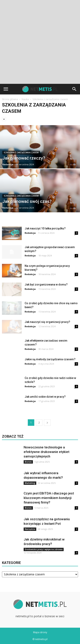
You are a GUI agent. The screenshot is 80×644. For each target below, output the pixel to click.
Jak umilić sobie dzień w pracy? (45, 397)
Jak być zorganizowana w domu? (46, 285)
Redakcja (8, 164)
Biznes (28, 462)
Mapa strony (40, 632)
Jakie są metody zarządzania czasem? (50, 359)
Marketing (30, 483)
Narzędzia (30, 529)
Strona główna (10, 99)
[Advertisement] (40, 42)
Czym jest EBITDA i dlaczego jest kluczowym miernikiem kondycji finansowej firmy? (49, 498)
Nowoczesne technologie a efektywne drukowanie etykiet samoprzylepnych (47, 452)
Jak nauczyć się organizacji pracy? (47, 322)
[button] (74, 89)
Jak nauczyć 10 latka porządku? (45, 228)
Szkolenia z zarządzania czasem (21, 153)
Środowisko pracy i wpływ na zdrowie (44, 549)
